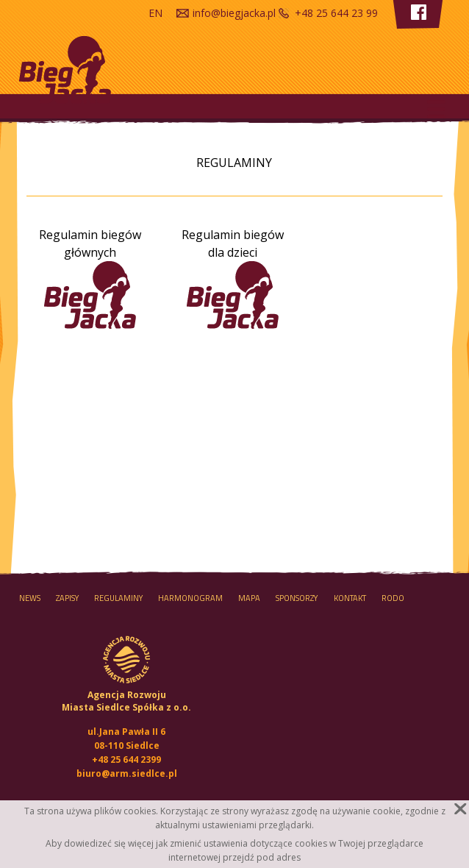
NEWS (30, 598)
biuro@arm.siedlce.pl (127, 773)
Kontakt (350, 598)
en (155, 13)
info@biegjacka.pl (234, 13)
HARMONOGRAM (190, 598)
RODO (393, 598)
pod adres (279, 857)
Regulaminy (118, 598)
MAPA (249, 598)
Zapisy (67, 598)
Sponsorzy (297, 598)
